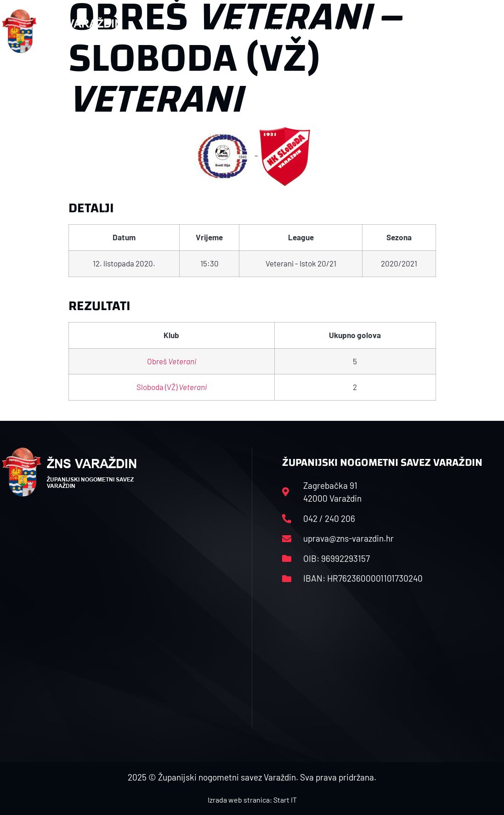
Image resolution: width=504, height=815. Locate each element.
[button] (485, 31)
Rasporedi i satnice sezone (265, 31)
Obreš (172, 361)
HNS (190, 31)
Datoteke (355, 31)
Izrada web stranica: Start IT (252, 800)
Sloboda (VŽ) (172, 387)
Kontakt (414, 31)
